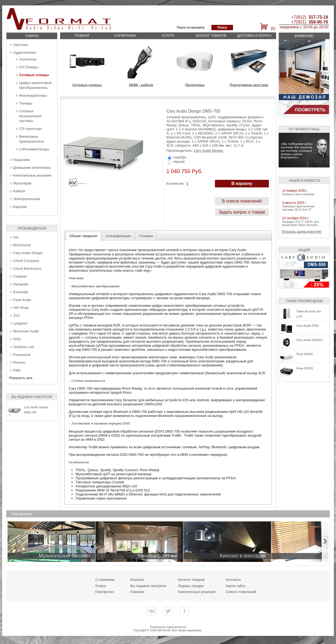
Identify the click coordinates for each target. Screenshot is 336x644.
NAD (17, 339)
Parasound (22, 355)
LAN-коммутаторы (34, 149)
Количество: (176, 184)
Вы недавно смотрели (148, 586)
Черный (179, 162)
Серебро (179, 157)
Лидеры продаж (191, 586)
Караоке (20, 207)
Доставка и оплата (254, 36)
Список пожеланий (241, 592)
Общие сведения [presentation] (83, 236)
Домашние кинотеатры (32, 168)
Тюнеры (26, 103)
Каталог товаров (211, 36)
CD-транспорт (31, 129)
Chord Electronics (27, 269)
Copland (20, 276)
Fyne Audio (22, 300)
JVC (17, 316)
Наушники (22, 160)
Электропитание (27, 199)
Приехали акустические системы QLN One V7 (298, 208)
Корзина (137, 580)
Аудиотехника (25, 53)
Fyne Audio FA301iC (310, 340)
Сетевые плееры (34, 75)
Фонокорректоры (33, 95)
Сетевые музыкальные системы (30, 116)
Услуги (168, 36)
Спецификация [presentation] (118, 236)
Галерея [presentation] (146, 236)
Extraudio (21, 292)
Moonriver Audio (26, 331)
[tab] (83, 236)
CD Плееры (29, 67)
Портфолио (104, 592)
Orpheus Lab (23, 347)
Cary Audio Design (28, 253)
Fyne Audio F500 (307, 326)
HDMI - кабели (141, 85)
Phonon (19, 363)
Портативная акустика (249, 85)
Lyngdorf (20, 323)
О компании (125, 36)
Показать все (21, 378)
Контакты (233, 580)
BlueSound (22, 245)
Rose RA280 (305, 354)
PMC (17, 370)
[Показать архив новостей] (301, 232)
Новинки (137, 592)
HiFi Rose (21, 308)
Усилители (28, 59)
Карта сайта (235, 586)
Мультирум (22, 183)
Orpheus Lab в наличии (298, 194)
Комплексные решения (32, 175)
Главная (82, 36)
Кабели (19, 191)
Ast (16, 237)
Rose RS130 (305, 368)
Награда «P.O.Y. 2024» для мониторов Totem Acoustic (301, 223)
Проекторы (195, 85)
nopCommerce (176, 627)
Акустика (21, 45)
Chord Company (26, 261)
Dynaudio (21, 284)
